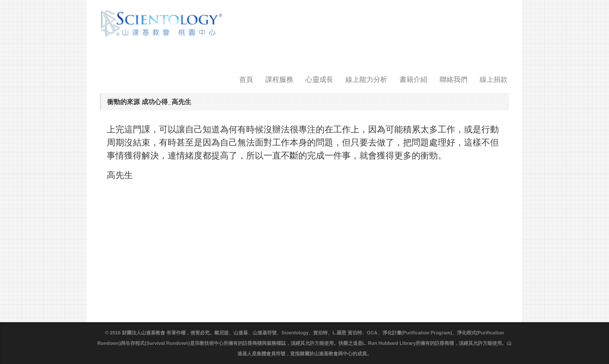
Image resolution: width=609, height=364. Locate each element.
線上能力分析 (366, 79)
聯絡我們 (453, 79)
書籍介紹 (413, 79)
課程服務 (279, 79)
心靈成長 (319, 79)
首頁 (246, 79)
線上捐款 (494, 79)
